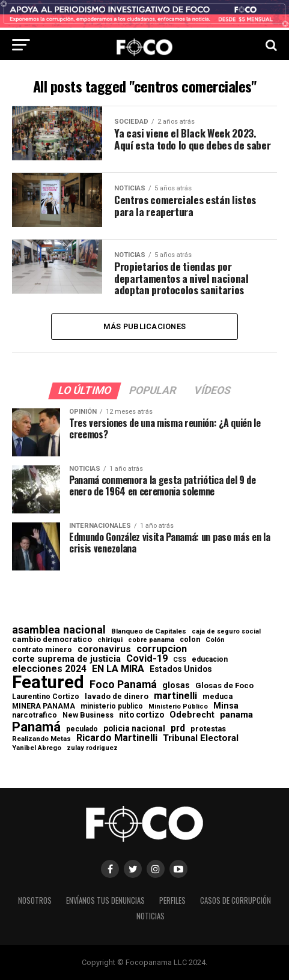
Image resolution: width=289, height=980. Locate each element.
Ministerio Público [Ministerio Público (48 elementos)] (178, 707)
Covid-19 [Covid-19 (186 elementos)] (147, 659)
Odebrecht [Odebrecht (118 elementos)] (192, 715)
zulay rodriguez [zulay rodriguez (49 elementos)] (92, 749)
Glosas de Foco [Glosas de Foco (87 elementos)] (224, 686)
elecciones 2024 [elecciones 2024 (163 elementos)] (49, 669)
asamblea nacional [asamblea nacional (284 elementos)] (59, 631)
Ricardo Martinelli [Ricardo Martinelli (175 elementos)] (117, 739)
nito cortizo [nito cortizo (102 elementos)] (141, 716)
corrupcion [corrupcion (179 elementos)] (162, 649)
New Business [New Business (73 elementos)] (88, 716)
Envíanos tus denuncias (105, 901)
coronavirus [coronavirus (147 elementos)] (104, 649)
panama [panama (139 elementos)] (236, 715)
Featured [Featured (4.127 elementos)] (48, 683)
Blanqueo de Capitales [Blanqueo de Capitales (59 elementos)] (149, 632)
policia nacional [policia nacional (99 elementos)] (134, 729)
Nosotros (35, 901)
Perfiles (172, 901)
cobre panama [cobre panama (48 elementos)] (151, 641)
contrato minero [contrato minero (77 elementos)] (42, 650)
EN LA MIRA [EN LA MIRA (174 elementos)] (118, 669)
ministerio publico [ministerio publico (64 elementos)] (112, 706)
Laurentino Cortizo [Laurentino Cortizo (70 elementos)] (46, 697)
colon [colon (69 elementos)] (190, 640)
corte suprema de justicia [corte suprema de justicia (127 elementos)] (66, 660)
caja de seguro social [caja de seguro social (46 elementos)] (226, 633)
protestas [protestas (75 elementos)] (208, 729)
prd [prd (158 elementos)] (178, 728)
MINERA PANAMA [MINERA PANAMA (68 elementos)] (44, 706)
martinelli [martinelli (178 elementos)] (175, 697)
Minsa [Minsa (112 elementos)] (226, 706)
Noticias (151, 917)
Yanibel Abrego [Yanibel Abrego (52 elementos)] (37, 748)
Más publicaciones (144, 326)
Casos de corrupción (236, 901)
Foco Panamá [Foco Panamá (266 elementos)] (123, 685)
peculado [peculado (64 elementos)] (82, 729)
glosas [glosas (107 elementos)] (176, 686)
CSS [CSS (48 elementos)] (180, 661)
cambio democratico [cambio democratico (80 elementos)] (52, 640)
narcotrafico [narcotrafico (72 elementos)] (35, 716)
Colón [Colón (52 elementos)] (215, 640)
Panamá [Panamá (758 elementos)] (36, 727)
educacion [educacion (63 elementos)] (210, 660)
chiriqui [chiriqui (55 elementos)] (110, 640)
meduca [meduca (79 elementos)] (218, 697)
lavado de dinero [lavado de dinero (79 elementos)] (117, 697)
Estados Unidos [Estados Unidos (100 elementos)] (181, 670)
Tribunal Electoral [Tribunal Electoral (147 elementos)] (201, 739)
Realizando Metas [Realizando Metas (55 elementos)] (41, 740)
